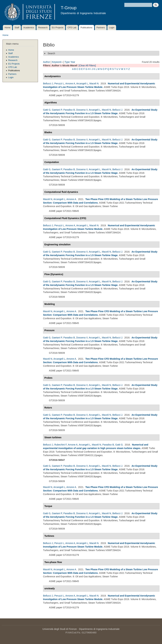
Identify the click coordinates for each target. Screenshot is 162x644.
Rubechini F (60, 445)
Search (51, 53)
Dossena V (82, 110)
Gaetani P (57, 110)
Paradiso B (69, 110)
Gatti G (47, 110)
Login (112, 28)
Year (73, 62)
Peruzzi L (59, 84)
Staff (17, 28)
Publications (86, 28)
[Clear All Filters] (87, 65)
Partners (101, 28)
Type (67, 62)
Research (43, 28)
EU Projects (58, 28)
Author (46, 62)
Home (8, 28)
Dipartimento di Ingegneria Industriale (99, 629)
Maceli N (94, 84)
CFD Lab (72, 28)
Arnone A (70, 84)
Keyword (57, 62)
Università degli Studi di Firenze (60, 629)
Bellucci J (48, 84)
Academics (29, 28)
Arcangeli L (82, 84)
